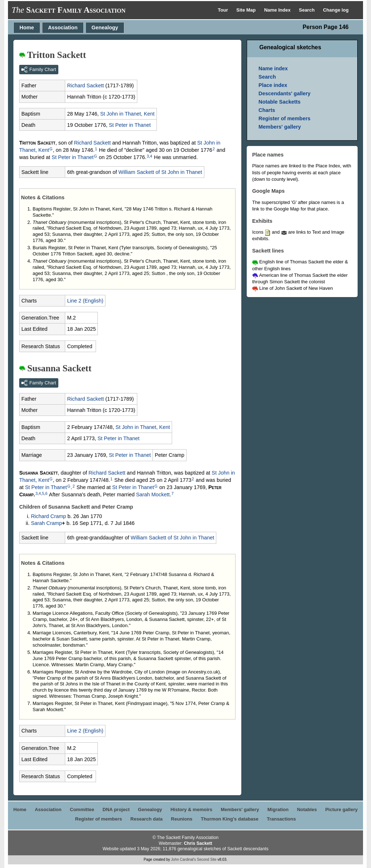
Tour (224, 10)
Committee (82, 809)
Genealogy (105, 28)
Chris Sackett (198, 843)
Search (307, 10)
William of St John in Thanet (160, 172)
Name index (273, 68)
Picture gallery (342, 809)
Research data (147, 819)
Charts (267, 110)
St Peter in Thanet (130, 125)
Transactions (281, 819)
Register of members (285, 118)
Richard (86, 85)
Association (63, 28)
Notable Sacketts (280, 102)
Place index (273, 85)
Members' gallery (280, 127)
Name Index (278, 10)
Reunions (182, 819)
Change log (336, 10)
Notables (307, 809)
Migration (278, 809)
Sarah (153, 494)
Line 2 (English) (85, 301)
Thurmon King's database (230, 819)
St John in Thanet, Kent (127, 114)
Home (27, 28)
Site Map (247, 10)
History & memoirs (191, 809)
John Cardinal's (184, 859)
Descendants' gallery (285, 93)
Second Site (207, 859)
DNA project (116, 809)
